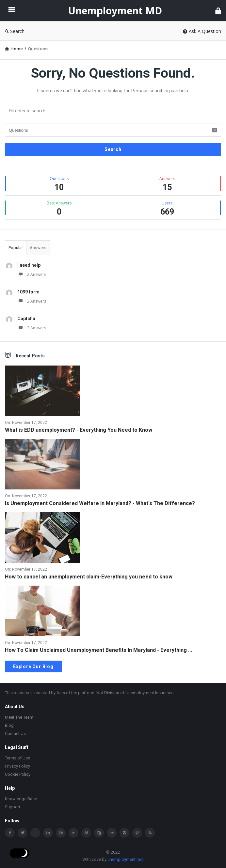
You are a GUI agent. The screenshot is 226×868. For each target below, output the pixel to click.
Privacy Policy (17, 766)
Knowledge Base (21, 799)
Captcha (26, 319)
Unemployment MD (115, 11)
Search (15, 31)
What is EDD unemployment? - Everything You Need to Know (79, 430)
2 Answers (32, 274)
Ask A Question (202, 31)
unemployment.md (125, 859)
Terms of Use (17, 758)
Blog (9, 725)
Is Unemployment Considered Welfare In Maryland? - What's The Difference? (100, 503)
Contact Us (15, 733)
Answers (38, 248)
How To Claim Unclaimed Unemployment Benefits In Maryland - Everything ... (98, 650)
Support (13, 807)
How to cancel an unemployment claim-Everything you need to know (89, 577)
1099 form (28, 292)
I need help (29, 265)
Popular (16, 248)
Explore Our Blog (33, 666)
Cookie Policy (18, 774)
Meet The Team (19, 717)
